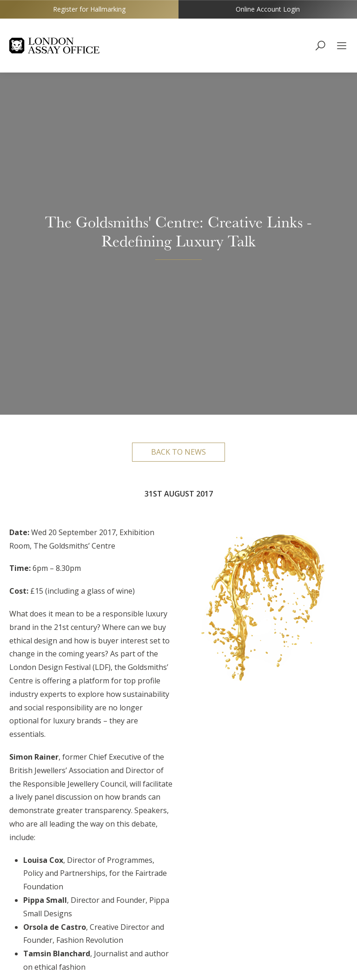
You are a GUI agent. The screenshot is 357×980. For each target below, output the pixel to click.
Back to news (178, 111)
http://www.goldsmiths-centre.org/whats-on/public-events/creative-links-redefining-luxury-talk (84, 895)
